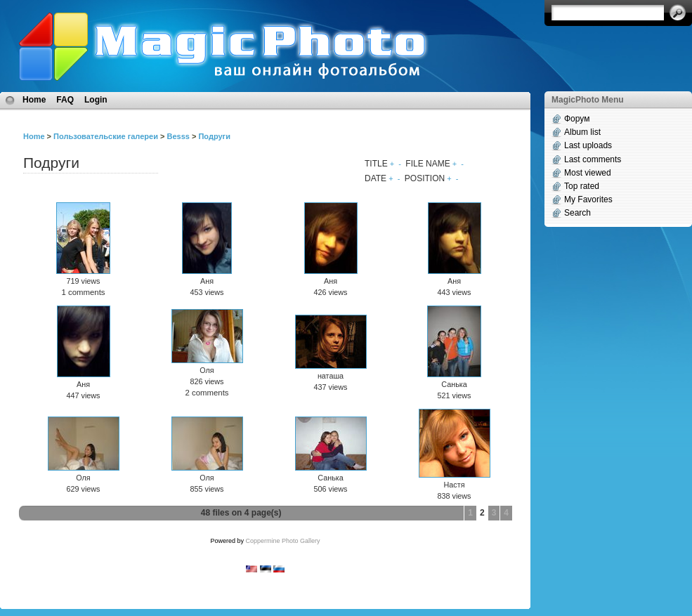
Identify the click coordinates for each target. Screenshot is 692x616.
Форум (577, 119)
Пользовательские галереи (106, 136)
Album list (582, 132)
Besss (178, 136)
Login (96, 100)
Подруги (214, 136)
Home (34, 100)
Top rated (582, 186)
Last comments (593, 159)
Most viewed (588, 173)
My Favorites (588, 199)
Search (577, 213)
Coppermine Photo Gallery (282, 541)
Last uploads (588, 145)
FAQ (65, 100)
